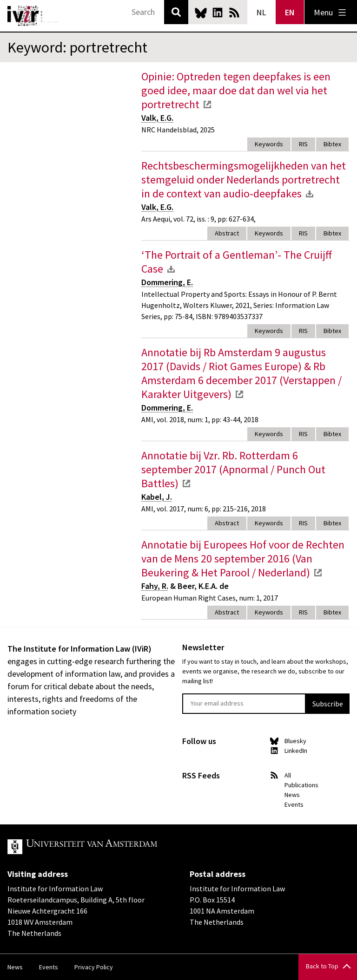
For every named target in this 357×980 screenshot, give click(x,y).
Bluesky (201, 13)
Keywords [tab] (269, 144)
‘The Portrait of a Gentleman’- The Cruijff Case (237, 262)
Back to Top (322, 966)
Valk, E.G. (157, 118)
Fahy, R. (155, 586)
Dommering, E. (167, 282)
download (310, 194)
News (292, 795)
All (288, 775)
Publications (301, 785)
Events (294, 804)
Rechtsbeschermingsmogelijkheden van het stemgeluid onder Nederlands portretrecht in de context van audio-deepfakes (244, 180)
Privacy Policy (94, 967)
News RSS (234, 13)
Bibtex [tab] (332, 144)
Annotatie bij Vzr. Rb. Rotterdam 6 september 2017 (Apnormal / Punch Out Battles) (233, 469)
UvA (115, 847)
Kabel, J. (157, 497)
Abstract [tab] (227, 233)
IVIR (33, 16)
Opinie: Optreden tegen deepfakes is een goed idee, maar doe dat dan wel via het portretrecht (236, 90)
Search (176, 12)
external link (207, 105)
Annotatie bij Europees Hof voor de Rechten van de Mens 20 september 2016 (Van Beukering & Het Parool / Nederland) (243, 559)
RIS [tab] (303, 144)
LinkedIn (218, 13)
